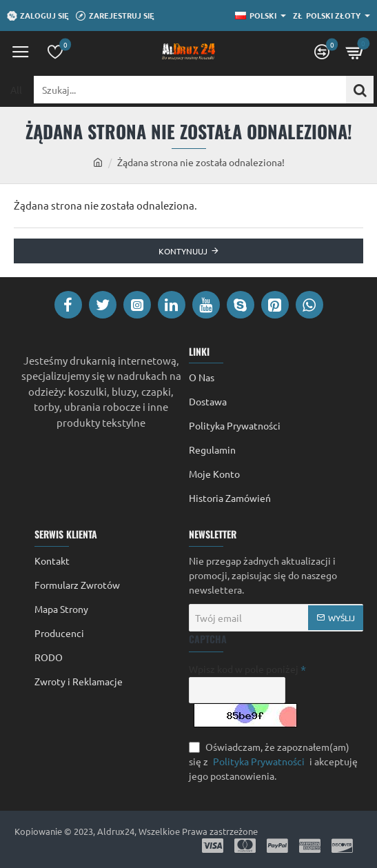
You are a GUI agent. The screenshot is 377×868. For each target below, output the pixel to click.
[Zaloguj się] (38, 16)
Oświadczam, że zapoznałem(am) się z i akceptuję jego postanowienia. (273, 761)
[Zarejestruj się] (115, 16)
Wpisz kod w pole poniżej (244, 669)
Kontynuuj (183, 251)
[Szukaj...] (360, 90)
